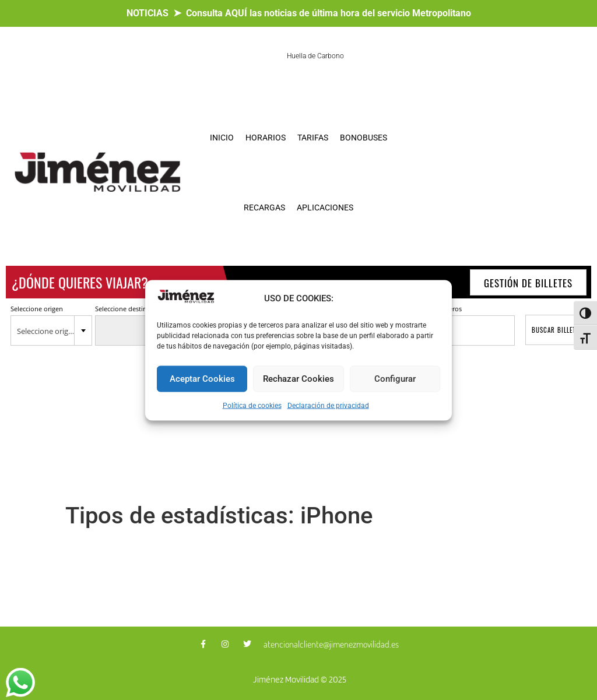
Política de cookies (252, 405)
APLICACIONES (325, 207)
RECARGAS (264, 207)
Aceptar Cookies (202, 379)
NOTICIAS (148, 13)
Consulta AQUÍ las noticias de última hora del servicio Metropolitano (329, 13)
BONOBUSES (364, 138)
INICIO (222, 138)
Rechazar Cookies (298, 379)
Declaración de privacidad (328, 405)
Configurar (395, 379)
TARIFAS (313, 138)
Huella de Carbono (315, 56)
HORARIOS (266, 138)
